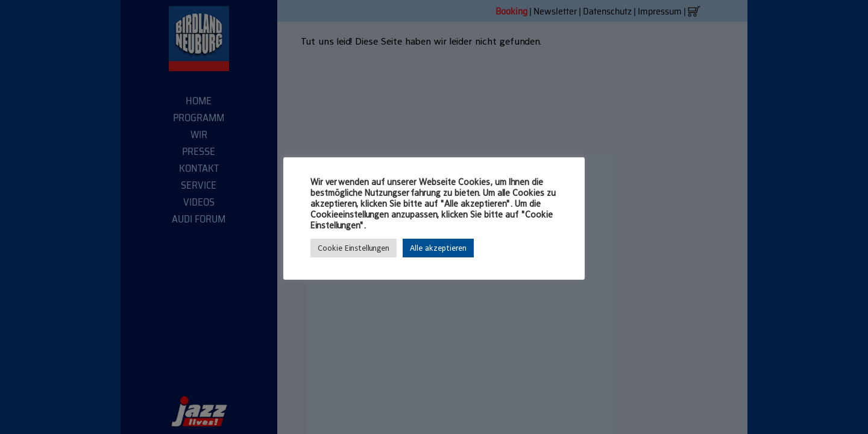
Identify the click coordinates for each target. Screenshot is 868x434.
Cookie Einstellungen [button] (354, 248)
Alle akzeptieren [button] (438, 248)
